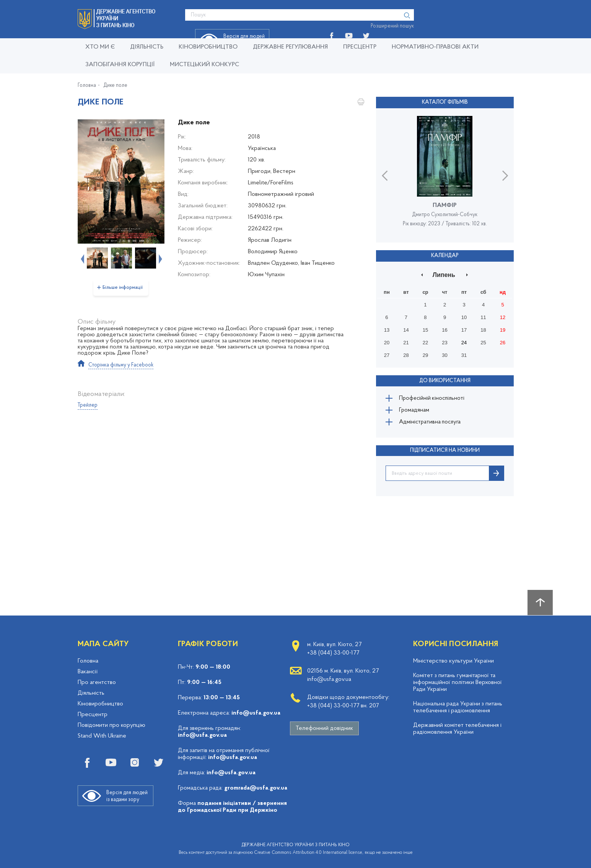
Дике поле (115, 86)
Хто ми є (100, 47)
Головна (87, 86)
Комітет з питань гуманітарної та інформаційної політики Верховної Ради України (457, 682)
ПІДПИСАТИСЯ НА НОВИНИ (445, 454)
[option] (121, 182)
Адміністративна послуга (433, 425)
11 (483, 316)
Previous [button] (81, 258)
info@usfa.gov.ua (256, 713)
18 (483, 329)
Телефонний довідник (324, 728)
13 (387, 329)
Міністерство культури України (453, 661)
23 (444, 341)
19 (503, 329)
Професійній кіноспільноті (435, 397)
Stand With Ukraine (102, 736)
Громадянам (416, 411)
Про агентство (97, 682)
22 (425, 341)
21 (406, 341)
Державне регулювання (290, 47)
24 (464, 341)
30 (444, 354)
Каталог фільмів (445, 102)
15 (425, 329)
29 (425, 354)
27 (387, 354)
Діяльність (147, 47)
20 (387, 341)
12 (503, 316)
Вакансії (88, 672)
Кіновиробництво (100, 704)
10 (464, 316)
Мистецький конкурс (204, 65)
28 (406, 354)
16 (444, 329)
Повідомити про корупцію (112, 725)
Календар (445, 255)
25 (483, 341)
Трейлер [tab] (88, 405)
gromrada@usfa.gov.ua (256, 788)
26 (503, 341)
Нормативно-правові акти (435, 47)
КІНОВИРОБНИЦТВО (208, 47)
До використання (445, 379)
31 (464, 354)
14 (406, 329)
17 (464, 329)
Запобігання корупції (120, 65)
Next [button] (160, 258)
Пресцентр (360, 47)
